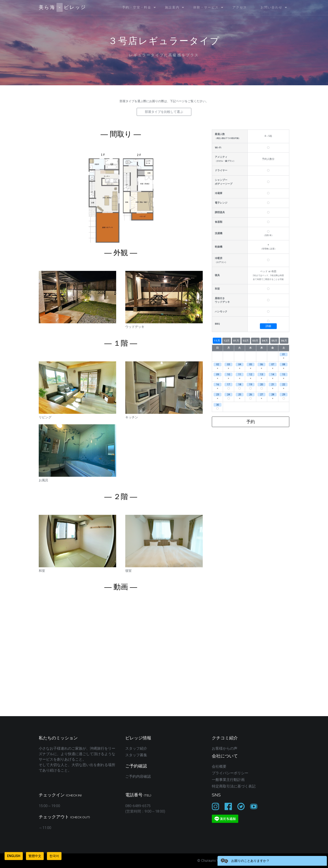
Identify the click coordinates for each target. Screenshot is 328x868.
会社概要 (219, 766)
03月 (255, 341)
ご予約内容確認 (138, 776)
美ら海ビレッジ (63, 7)
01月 (236, 341)
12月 (227, 341)
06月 (284, 341)
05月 (274, 341)
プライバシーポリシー (230, 773)
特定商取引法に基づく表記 (234, 786)
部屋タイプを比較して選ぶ (164, 112)
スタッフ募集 (136, 755)
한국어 (54, 856)
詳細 (268, 326)
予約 (251, 422)
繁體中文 (35, 856)
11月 (217, 341)
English (14, 856)
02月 (246, 341)
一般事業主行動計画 (228, 780)
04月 (265, 341)
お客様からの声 (225, 748)
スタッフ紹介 (136, 748)
